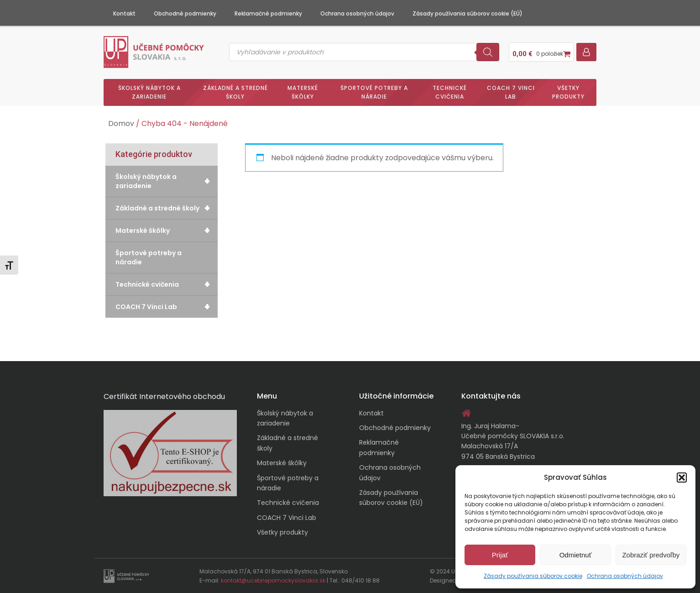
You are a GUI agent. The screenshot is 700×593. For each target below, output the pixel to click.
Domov (121, 123)
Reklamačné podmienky (268, 13)
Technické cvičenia (450, 92)
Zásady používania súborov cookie (533, 576)
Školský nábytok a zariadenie (149, 92)
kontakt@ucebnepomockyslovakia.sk (273, 580)
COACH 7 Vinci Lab (511, 92)
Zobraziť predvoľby (651, 555)
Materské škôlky (303, 92)
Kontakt (124, 13)
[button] (682, 478)
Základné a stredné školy (235, 92)
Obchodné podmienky (185, 13)
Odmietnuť (576, 555)
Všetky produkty (568, 92)
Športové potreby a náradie (374, 92)
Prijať (500, 555)
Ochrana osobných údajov (625, 576)
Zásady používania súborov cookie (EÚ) (468, 13)
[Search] (488, 52)
